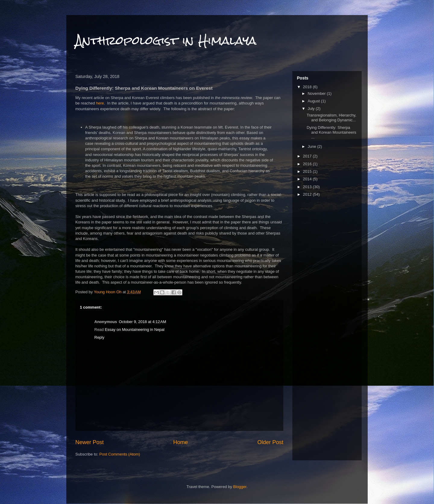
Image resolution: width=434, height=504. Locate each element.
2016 (308, 164)
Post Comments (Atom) (120, 454)
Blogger (240, 487)
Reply (99, 337)
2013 (308, 187)
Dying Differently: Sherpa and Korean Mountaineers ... (331, 132)
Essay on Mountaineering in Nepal (135, 330)
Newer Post (90, 442)
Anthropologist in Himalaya (166, 40)
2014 (308, 179)
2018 (308, 87)
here (100, 103)
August (314, 101)
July (312, 109)
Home (181, 442)
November (317, 93)
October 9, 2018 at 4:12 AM (142, 322)
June (313, 146)
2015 (308, 171)
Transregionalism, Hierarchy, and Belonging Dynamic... (331, 118)
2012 (308, 194)
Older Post (270, 442)
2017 (308, 156)
